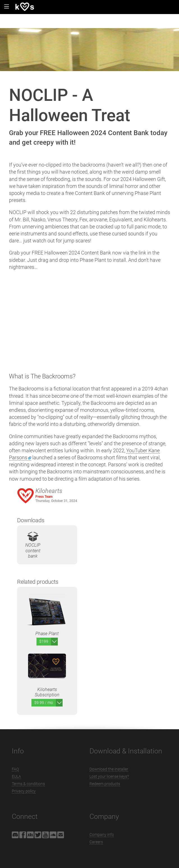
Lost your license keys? (109, 776)
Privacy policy (24, 791)
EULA (16, 776)
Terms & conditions (28, 784)
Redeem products (105, 784)
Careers (96, 842)
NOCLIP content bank (33, 545)
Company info (102, 835)
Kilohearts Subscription (47, 672)
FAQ (15, 769)
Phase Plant (47, 613)
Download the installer (109, 769)
